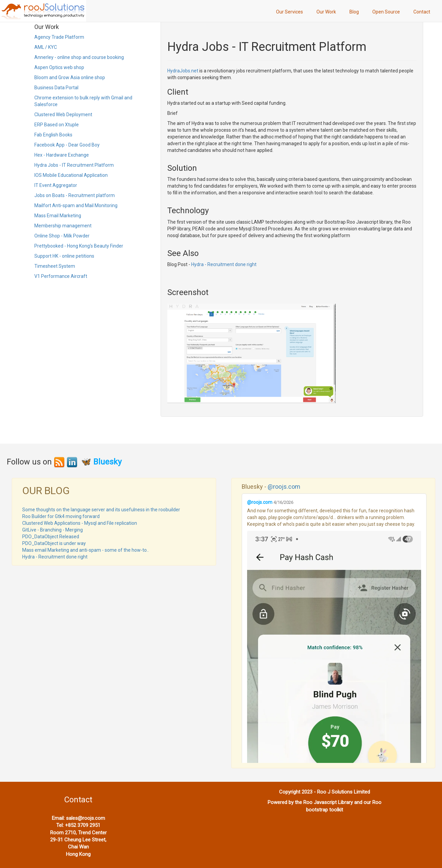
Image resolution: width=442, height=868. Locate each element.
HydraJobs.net (183, 71)
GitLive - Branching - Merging (53, 530)
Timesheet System (55, 266)
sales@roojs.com (86, 818)
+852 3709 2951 (83, 825)
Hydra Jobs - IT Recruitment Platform (74, 165)
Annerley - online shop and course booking (79, 57)
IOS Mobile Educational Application (71, 175)
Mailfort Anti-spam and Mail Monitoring (76, 205)
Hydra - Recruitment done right (224, 264)
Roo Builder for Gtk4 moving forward (61, 516)
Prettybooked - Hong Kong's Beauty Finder (79, 246)
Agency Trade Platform (59, 37)
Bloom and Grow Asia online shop (70, 77)
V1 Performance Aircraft (61, 276)
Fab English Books (53, 135)
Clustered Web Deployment (63, 115)
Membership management (63, 226)
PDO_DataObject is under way (54, 543)
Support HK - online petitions (64, 256)
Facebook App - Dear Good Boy (67, 145)
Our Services (290, 12)
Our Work (326, 12)
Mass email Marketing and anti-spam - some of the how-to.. (86, 550)
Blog (354, 12)
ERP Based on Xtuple (57, 125)
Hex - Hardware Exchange (62, 155)
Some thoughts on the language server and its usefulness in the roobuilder (101, 510)
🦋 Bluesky (101, 462)
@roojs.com (284, 487)
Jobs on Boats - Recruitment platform (75, 195)
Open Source (386, 12)
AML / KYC (46, 47)
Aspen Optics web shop (59, 67)
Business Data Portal (56, 88)
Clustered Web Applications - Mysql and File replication (80, 523)
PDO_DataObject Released (51, 537)
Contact (422, 12)
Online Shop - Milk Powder (62, 236)
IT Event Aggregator (56, 185)
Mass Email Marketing (58, 216)
